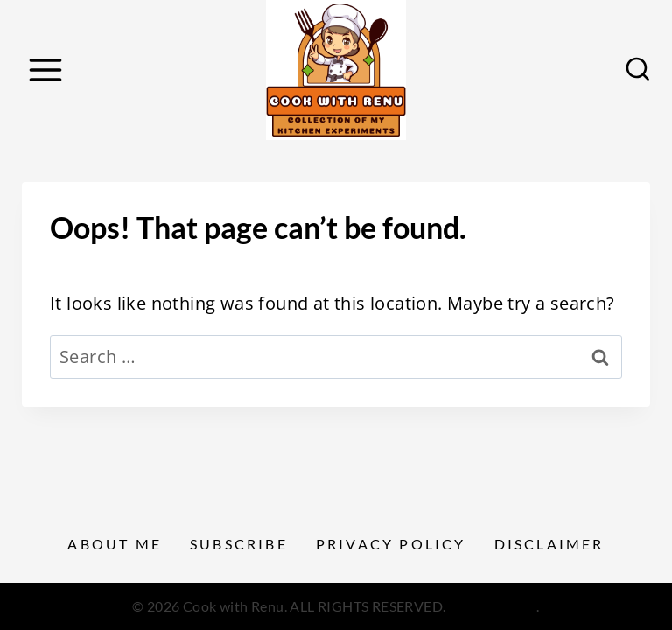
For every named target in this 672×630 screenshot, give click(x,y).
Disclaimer (549, 544)
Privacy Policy (391, 544)
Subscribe (239, 544)
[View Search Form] (638, 70)
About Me (115, 544)
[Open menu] (45, 70)
